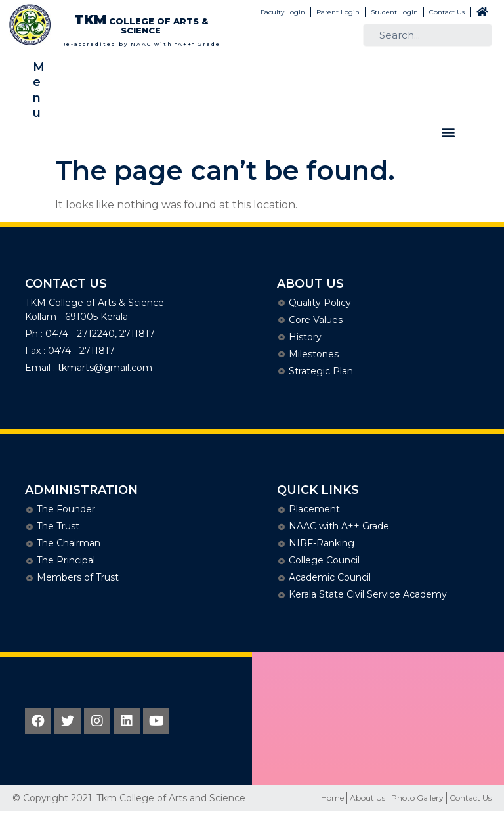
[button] (448, 132)
